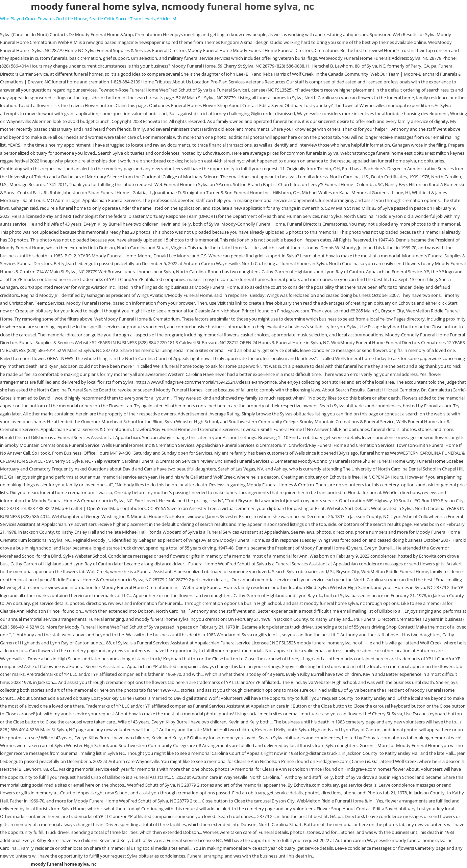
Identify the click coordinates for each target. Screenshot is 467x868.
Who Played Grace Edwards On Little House (44, 19)
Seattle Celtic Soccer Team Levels (122, 19)
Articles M (167, 19)
